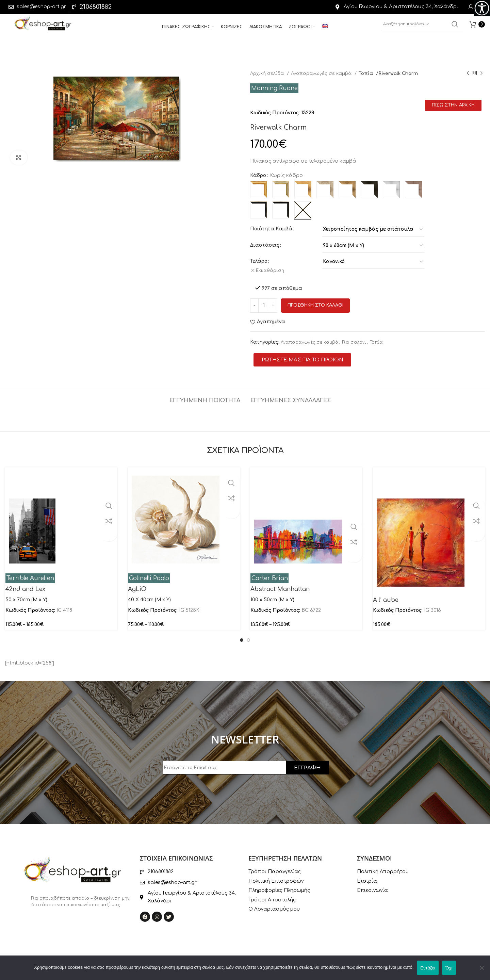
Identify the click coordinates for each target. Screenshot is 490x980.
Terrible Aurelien (30, 574)
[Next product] (481, 73)
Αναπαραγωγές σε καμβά (322, 73)
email (170, 754)
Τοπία (366, 73)
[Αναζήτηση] (423, 27)
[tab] (205, 393)
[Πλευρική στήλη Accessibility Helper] (482, 8)
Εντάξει (428, 968)
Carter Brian (270, 574)
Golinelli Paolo (149, 574)
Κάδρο (258, 175)
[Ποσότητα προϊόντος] (264, 301)
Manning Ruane (274, 88)
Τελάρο (259, 261)
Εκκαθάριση (273, 271)
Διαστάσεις (265, 245)
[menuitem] (325, 30)
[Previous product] (468, 73)
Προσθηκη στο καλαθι (315, 301)
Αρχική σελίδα (268, 73)
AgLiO (137, 585)
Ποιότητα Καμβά (271, 229)
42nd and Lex (25, 585)
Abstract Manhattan (280, 585)
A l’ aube (386, 596)
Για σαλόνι (354, 338)
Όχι (449, 968)
